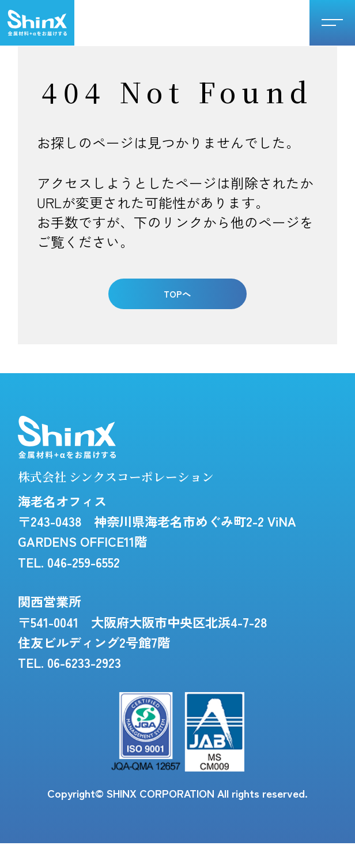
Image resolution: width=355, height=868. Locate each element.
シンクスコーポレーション (37, 23)
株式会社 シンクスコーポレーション (167, 471)
